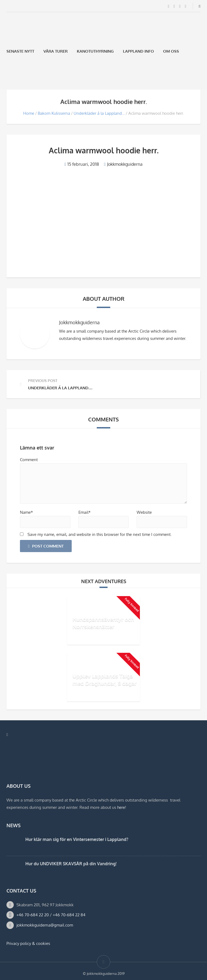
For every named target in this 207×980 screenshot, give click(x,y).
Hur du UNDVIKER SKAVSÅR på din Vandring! (71, 864)
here (121, 807)
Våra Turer (56, 51)
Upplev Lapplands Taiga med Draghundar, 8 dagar (105, 679)
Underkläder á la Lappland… (99, 113)
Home (29, 113)
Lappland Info (138, 51)
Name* (26, 512)
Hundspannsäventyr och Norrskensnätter (103, 623)
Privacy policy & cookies (28, 943)
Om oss (171, 51)
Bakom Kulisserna (54, 113)
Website (144, 512)
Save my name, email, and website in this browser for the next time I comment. (100, 534)
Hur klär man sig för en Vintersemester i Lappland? (77, 839)
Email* (84, 512)
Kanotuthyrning (95, 51)
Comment (29, 460)
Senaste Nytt (20, 51)
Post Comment (46, 546)
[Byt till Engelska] (23, 77)
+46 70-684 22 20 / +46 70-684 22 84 (51, 915)
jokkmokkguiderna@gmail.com (45, 925)
